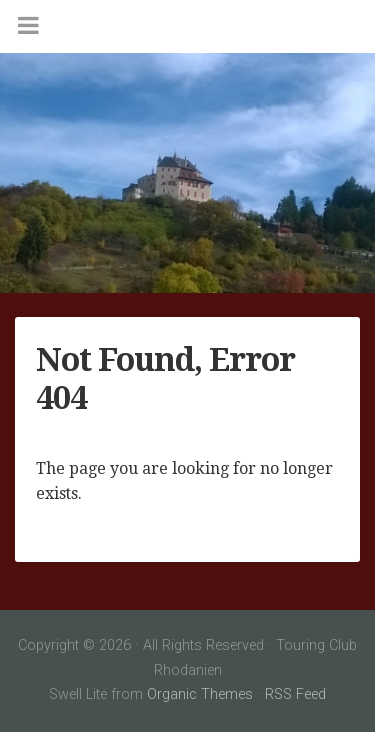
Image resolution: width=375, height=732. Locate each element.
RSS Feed (295, 694)
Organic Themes (200, 694)
